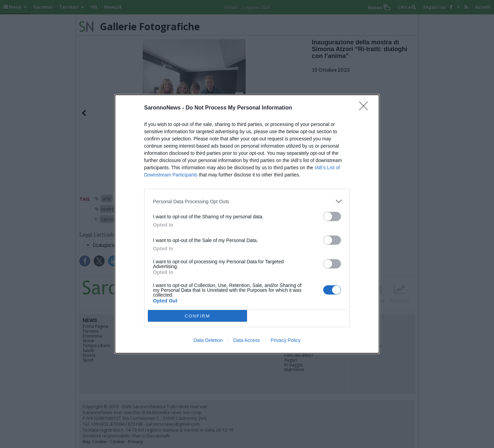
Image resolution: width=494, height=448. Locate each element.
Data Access (247, 340)
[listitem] (247, 201)
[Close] (366, 108)
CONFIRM (197, 316)
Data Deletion (208, 340)
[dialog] (247, 224)
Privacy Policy (286, 340)
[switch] (332, 216)
